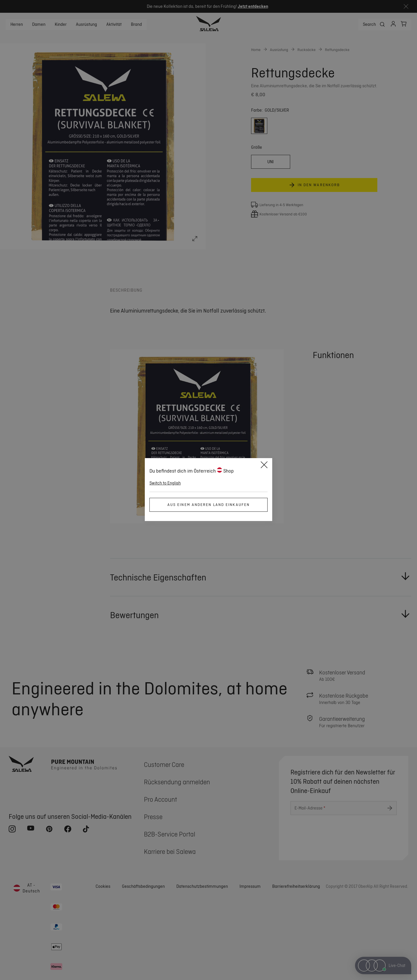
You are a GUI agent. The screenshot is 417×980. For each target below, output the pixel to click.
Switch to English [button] (165, 483)
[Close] (264, 466)
